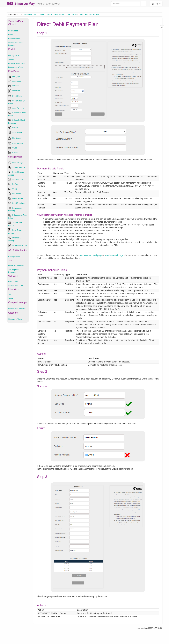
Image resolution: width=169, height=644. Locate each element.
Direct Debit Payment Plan (89, 14)
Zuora (11, 298)
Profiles (15, 184)
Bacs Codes (13, 281)
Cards (15, 148)
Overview (16, 77)
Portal (42, 14)
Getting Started (14, 55)
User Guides (13, 31)
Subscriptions (18, 179)
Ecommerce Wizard (16, 67)
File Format (17, 194)
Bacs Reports (18, 143)
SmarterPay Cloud (30, 14)
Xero (10, 294)
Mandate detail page (114, 255)
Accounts (16, 86)
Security (11, 59)
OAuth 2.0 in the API (16, 266)
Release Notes (14, 39)
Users (15, 189)
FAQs (10, 35)
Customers (17, 81)
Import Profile (18, 198)
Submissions (17, 132)
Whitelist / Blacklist (20, 245)
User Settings (18, 163)
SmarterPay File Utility (17, 309)
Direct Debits (72, 14)
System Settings (19, 167)
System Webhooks (16, 285)
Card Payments (18, 108)
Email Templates (19, 203)
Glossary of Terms (15, 319)
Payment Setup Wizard (55, 14)
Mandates (16, 91)
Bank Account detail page (90, 255)
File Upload (17, 138)
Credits (15, 127)
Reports (15, 153)
